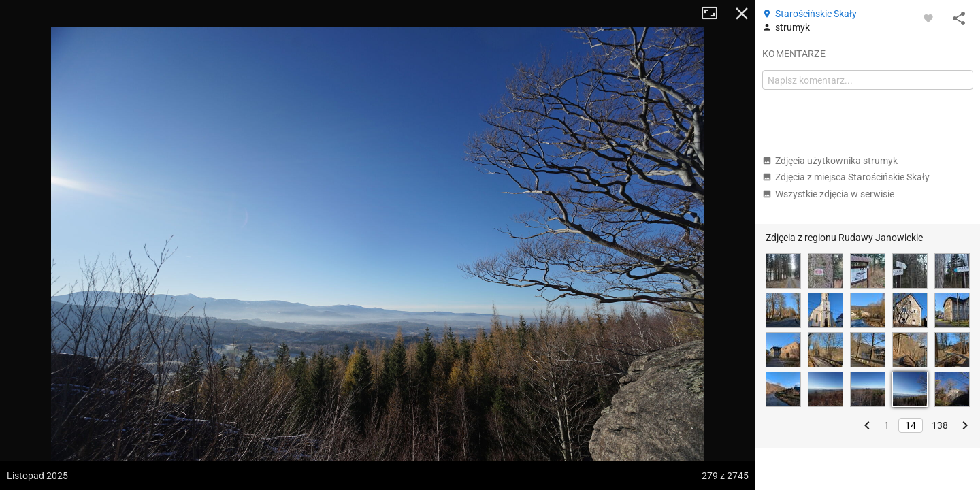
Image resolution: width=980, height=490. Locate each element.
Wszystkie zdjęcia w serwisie (828, 194)
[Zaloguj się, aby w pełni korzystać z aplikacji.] (928, 18)
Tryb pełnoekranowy (715, 14)
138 (940, 425)
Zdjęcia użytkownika (830, 161)
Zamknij (742, 14)
